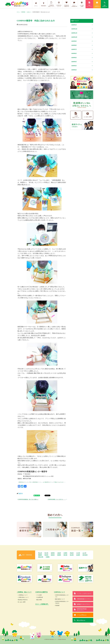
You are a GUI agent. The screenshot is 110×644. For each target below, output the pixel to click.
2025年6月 (74, 53)
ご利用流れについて (76, 115)
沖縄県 (48, 557)
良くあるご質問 (22, 602)
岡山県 (40, 553)
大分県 (78, 553)
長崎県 (59, 555)
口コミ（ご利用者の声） (42, 604)
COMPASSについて (59, 4)
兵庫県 (65, 553)
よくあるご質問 (82, 4)
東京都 (65, 555)
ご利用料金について (23, 595)
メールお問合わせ (97, 4)
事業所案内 (44, 4)
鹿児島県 (85, 555)
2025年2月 (74, 70)
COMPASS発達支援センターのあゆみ (62, 602)
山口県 (84, 553)
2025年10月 (74, 37)
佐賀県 (78, 555)
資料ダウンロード (89, 4)
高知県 (72, 553)
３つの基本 (39, 595)
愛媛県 (40, 555)
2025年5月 (74, 58)
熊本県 (46, 555)
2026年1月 (74, 25)
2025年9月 (74, 41)
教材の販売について (60, 599)
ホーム (36, 4)
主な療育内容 (40, 597)
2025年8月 (74, 45)
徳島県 (53, 555)
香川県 (46, 553)
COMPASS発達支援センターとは (62, 596)
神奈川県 (41, 557)
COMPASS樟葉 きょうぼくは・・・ (57, 499)
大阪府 (59, 553)
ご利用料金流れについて (51, 4)
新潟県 (72, 555)
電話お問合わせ (105, 4)
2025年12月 (74, 29)
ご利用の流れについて (23, 597)
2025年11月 (74, 33)
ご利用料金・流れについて (24, 592)
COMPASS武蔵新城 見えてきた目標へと (28, 499)
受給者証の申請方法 (23, 600)
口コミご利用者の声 (74, 4)
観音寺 (21, 494)
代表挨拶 (57, 605)
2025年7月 (74, 49)
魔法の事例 (39, 600)
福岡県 (53, 553)
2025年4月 (74, 62)
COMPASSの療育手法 (66, 4)
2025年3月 (74, 66)
